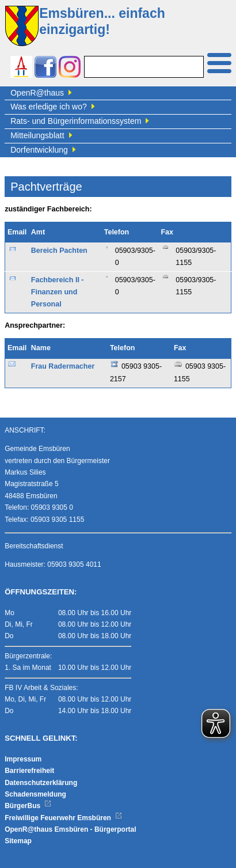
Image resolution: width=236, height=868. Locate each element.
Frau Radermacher (63, 366)
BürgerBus (28, 806)
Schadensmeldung (35, 794)
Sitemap (18, 841)
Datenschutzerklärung (41, 783)
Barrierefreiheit (29, 771)
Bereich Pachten (59, 251)
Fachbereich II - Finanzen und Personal (58, 292)
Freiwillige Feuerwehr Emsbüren (63, 818)
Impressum (23, 759)
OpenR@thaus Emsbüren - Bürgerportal (70, 829)
